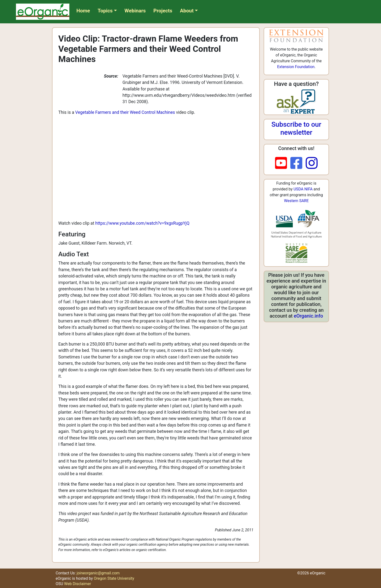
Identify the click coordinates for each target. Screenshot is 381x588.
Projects (163, 11)
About (187, 11)
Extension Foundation (296, 67)
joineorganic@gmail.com (98, 573)
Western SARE (296, 201)
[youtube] (283, 163)
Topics (105, 11)
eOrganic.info (308, 316)
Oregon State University (114, 578)
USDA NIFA (303, 189)
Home (83, 11)
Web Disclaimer (78, 584)
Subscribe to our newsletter (296, 129)
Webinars (135, 11)
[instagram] (312, 163)
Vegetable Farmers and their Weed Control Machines (125, 112)
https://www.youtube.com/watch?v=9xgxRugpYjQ (142, 223)
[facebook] (298, 163)
